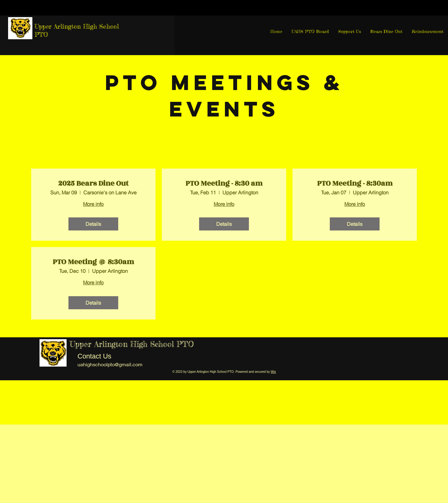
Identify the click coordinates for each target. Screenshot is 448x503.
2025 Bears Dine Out (93, 183)
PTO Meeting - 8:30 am (224, 183)
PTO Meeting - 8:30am (355, 183)
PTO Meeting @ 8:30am (93, 262)
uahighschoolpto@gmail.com (110, 364)
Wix (273, 372)
